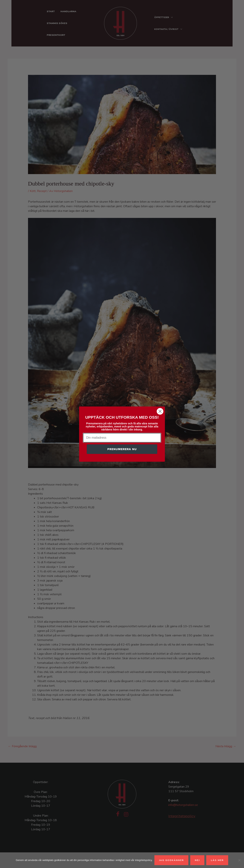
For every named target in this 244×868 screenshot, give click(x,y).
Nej (197, 860)
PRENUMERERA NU (122, 449)
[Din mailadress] (122, 438)
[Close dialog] (160, 411)
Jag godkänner (171, 860)
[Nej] (239, 860)
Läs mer (217, 860)
